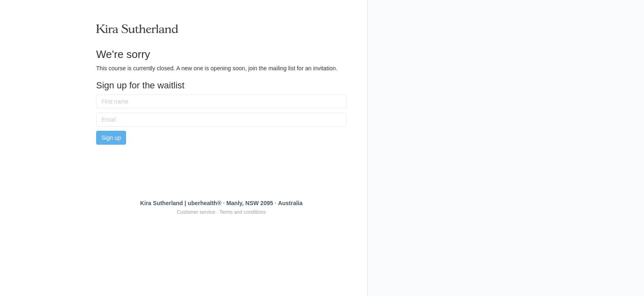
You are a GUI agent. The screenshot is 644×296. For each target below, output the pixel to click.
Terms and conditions (243, 212)
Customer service (196, 212)
